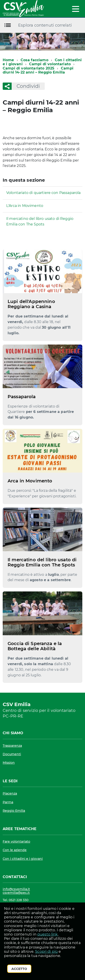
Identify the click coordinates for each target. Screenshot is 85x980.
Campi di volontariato (50, 64)
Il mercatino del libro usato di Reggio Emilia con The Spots (40, 221)
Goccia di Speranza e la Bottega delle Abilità (35, 646)
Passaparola (22, 397)
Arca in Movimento (30, 481)
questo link (48, 934)
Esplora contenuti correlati (45, 25)
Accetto (19, 969)
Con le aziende (15, 850)
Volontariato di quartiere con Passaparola (44, 193)
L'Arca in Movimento (25, 206)
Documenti (12, 754)
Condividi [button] (26, 86)
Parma (8, 802)
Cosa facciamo (34, 60)
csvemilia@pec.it (16, 893)
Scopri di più (46, 952)
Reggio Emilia (14, 811)
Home (8, 60)
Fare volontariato (16, 841)
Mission (9, 763)
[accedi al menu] (76, 9)
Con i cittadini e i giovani (23, 859)
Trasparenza (12, 746)
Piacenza (10, 793)
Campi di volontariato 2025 (29, 68)
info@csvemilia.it (16, 889)
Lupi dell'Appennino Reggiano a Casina (31, 304)
